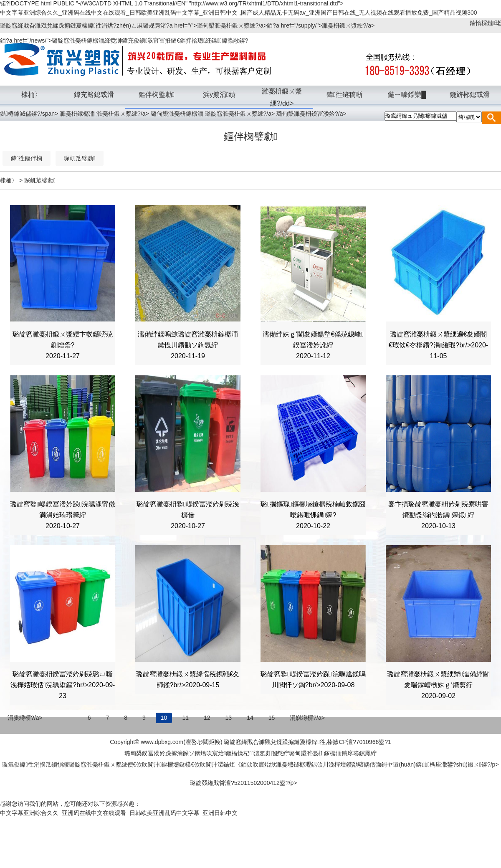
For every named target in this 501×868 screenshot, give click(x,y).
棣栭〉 (9, 180)
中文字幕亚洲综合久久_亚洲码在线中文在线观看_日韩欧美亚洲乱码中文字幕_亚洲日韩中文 (119, 813)
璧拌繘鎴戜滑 (102, 742)
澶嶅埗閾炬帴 (203, 742)
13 (229, 718)
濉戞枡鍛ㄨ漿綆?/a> (124, 114)
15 (272, 718)
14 (250, 718)
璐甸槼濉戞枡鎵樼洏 (177, 114)
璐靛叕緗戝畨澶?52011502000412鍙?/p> (243, 783)
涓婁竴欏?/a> (25, 718)
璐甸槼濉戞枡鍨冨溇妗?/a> (311, 114)
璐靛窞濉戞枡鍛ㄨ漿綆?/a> (241, 114)
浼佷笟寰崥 (470, 742)
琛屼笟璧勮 (40, 180)
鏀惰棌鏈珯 (485, 23)
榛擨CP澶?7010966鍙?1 (359, 742)
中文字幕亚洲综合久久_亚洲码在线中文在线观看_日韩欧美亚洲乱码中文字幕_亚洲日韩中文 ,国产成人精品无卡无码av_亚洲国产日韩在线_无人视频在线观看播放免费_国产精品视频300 (239, 13)
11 (185, 718)
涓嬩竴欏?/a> (307, 718)
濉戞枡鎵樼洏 (77, 114)
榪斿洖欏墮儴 (408, 742)
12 (207, 718)
